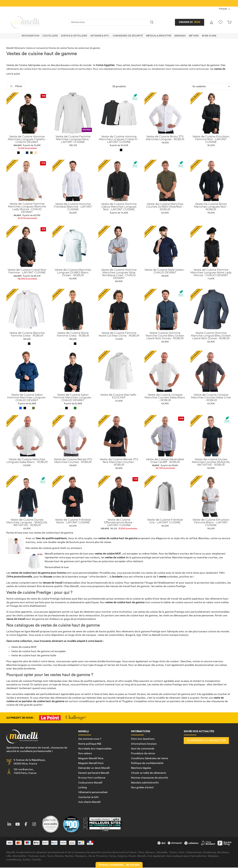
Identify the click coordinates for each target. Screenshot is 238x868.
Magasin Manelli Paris (91, 763)
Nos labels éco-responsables (95, 749)
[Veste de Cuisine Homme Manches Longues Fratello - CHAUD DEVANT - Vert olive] (31, 153)
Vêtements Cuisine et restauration (31, 48)
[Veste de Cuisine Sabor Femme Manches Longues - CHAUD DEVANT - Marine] (71, 408)
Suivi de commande (143, 749)
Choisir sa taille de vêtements (149, 773)
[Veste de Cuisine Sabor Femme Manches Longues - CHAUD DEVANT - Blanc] (79, 408)
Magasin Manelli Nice (91, 758)
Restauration (30, 36)
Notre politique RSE (90, 744)
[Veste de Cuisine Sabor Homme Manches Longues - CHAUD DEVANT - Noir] (25, 408)
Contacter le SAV (89, 797)
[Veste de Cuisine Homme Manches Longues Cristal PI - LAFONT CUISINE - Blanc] (117, 150)
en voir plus (119, 865)
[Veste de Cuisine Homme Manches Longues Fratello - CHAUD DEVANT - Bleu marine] (27, 153)
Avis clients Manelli (89, 802)
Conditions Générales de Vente (149, 758)
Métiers (194, 36)
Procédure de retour (143, 753)
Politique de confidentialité (147, 763)
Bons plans (209, 36)
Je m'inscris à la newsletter (206, 740)
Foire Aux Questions (143, 739)
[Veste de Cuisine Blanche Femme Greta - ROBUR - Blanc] (25, 343)
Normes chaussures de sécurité (149, 778)
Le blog (83, 787)
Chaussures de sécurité (128, 36)
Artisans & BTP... (100, 36)
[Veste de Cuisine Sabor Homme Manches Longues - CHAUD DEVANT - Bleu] (21, 408)
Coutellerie (50, 36)
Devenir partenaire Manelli (94, 773)
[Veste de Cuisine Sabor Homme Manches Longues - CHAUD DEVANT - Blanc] (29, 408)
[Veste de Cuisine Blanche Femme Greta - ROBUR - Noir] (29, 343)
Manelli (10, 48)
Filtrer (16, 86)
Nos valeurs (85, 753)
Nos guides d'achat (142, 787)
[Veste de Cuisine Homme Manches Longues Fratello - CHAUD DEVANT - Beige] (36, 153)
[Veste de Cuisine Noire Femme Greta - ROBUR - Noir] (75, 344)
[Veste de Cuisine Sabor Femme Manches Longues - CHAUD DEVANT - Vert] (75, 408)
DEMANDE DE (190, 22)
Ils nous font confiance (92, 778)
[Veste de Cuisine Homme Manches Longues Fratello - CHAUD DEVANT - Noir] (18, 153)
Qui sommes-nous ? (90, 739)
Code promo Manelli (90, 783)
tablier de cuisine (173, 602)
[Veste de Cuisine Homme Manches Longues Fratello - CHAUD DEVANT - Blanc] (23, 153)
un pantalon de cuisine (32, 701)
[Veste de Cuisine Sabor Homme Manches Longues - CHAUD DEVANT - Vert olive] (33, 408)
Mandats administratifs (145, 783)
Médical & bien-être (159, 36)
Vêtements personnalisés (93, 792)
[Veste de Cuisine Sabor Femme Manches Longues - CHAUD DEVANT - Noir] (66, 408)
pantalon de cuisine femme (186, 701)
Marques (180, 36)
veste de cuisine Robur (111, 635)
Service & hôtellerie (74, 36)
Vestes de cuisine (58, 48)
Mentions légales (141, 768)
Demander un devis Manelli (94, 768)
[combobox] (113, 22)
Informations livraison (144, 744)
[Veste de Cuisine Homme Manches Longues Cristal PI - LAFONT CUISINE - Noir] (121, 150)
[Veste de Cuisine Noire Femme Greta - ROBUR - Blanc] (71, 344)
